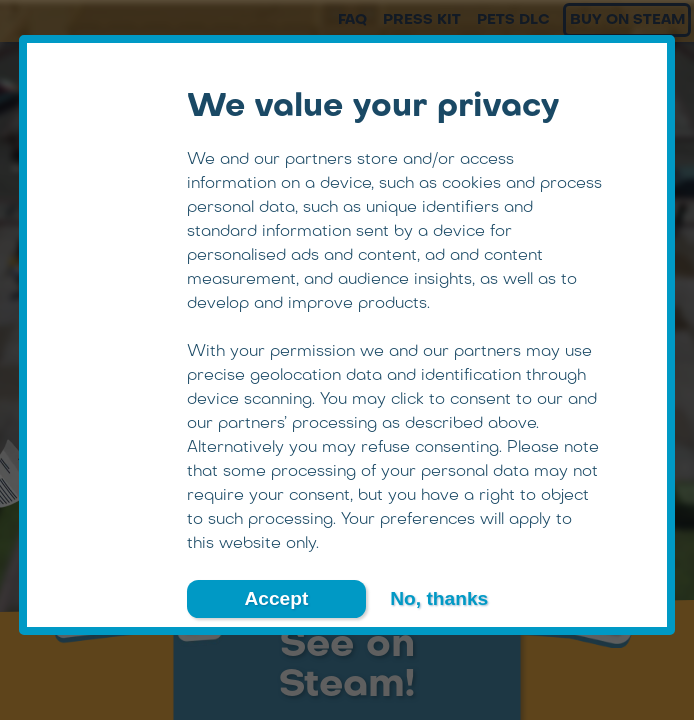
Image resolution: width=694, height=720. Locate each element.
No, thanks (439, 598)
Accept (276, 598)
